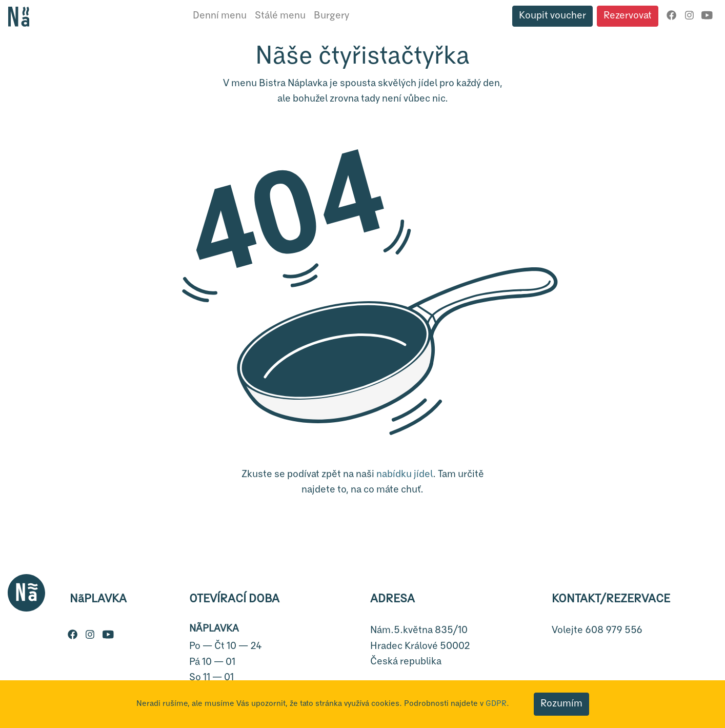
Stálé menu (280, 16)
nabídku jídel (405, 474)
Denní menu (220, 16)
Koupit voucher (552, 16)
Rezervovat (628, 16)
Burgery (331, 16)
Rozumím (561, 704)
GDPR (496, 704)
